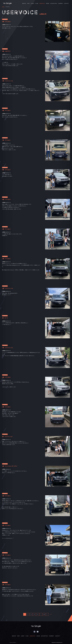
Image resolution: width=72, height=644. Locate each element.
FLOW (37, 3)
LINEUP (33, 3)
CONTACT (66, 3)
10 (44, 614)
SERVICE (24, 3)
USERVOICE (42, 3)
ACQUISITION (54, 3)
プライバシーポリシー (13, 643)
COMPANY (60, 3)
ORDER (48, 3)
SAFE (28, 3)
